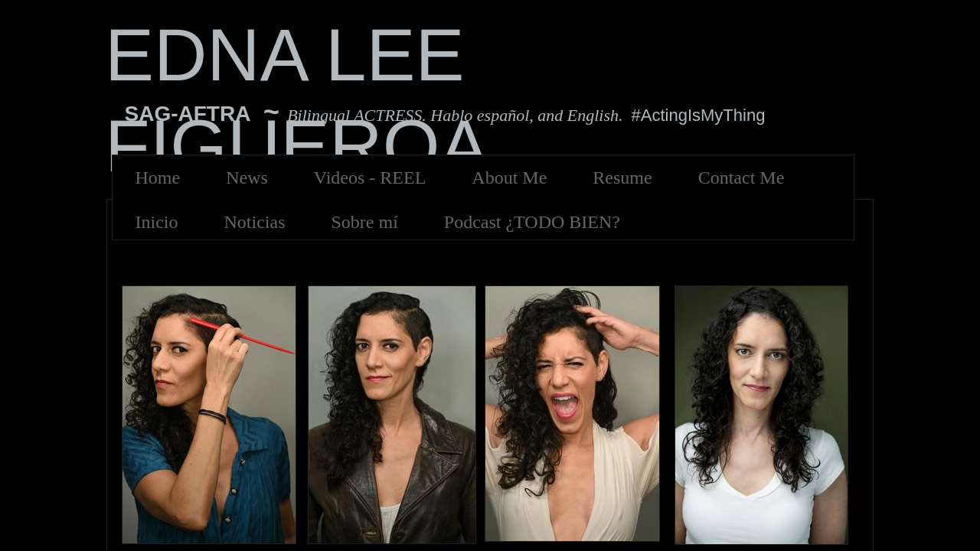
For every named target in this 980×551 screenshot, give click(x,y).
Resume (622, 178)
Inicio (157, 222)
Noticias (254, 222)
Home (158, 178)
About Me (509, 178)
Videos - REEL (370, 178)
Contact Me (742, 178)
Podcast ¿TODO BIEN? (532, 222)
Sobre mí (364, 222)
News (247, 178)
